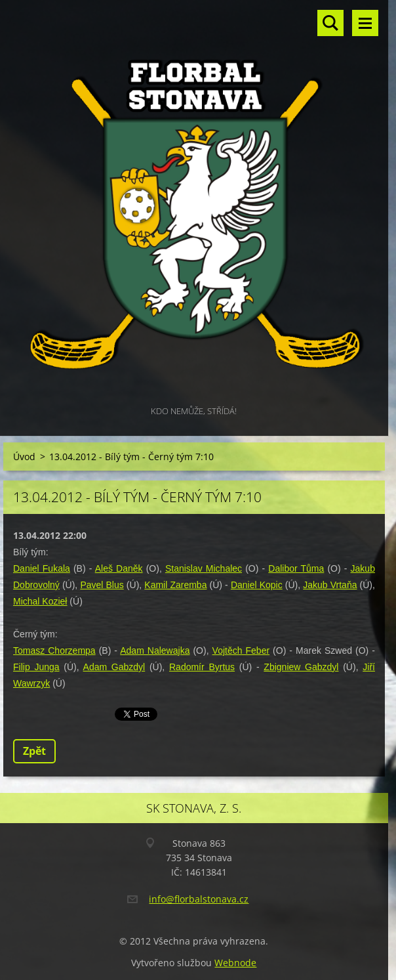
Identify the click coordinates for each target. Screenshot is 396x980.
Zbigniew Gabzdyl (301, 667)
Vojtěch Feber (241, 650)
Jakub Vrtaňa (330, 585)
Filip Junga (36, 667)
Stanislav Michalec (204, 568)
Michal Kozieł (40, 601)
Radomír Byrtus (202, 667)
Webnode (235, 963)
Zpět (34, 751)
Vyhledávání (330, 23)
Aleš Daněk (119, 568)
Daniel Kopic (257, 585)
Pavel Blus (102, 585)
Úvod (24, 457)
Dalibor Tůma (296, 568)
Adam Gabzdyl (114, 667)
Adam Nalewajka (155, 650)
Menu (365, 23)
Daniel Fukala (42, 568)
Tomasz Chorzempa (54, 650)
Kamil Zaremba (175, 585)
